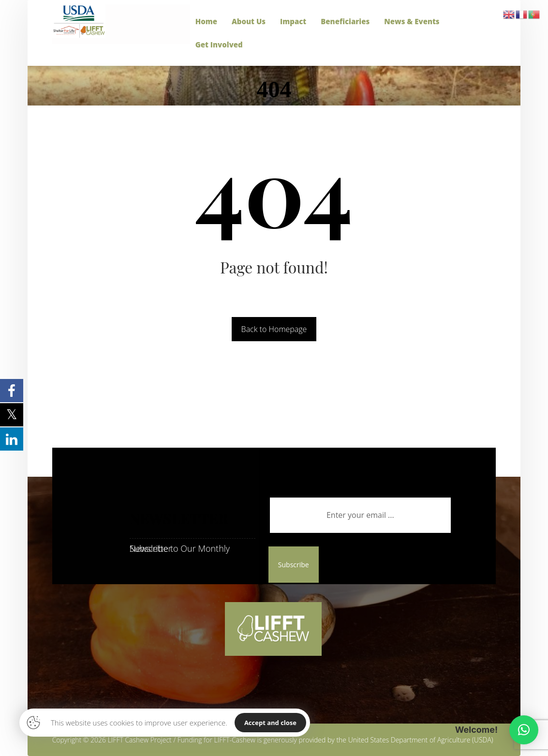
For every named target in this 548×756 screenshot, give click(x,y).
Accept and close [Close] (270, 723)
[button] (524, 730)
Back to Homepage (274, 329)
